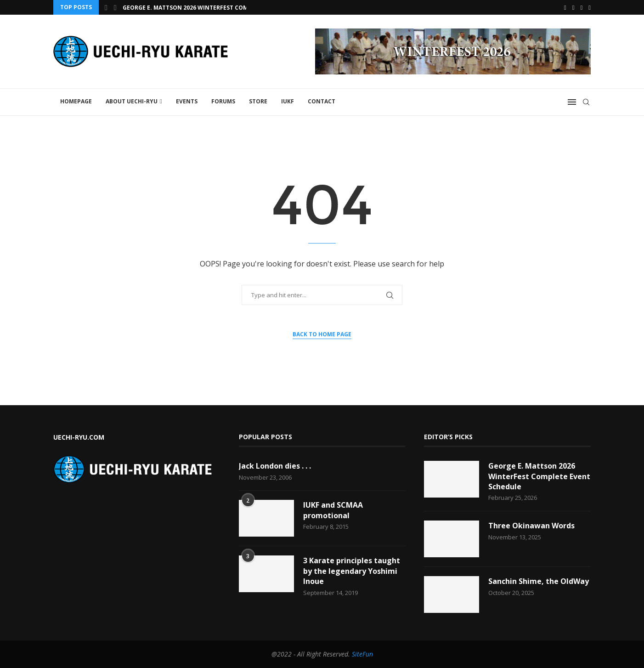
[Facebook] (565, 7)
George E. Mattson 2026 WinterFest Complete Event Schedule (219, 8)
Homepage (76, 101)
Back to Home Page (322, 334)
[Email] (582, 7)
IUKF (288, 101)
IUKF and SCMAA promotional (333, 510)
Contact (322, 101)
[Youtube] (573, 7)
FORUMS (223, 101)
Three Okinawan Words (531, 526)
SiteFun (362, 654)
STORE (258, 101)
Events (187, 101)
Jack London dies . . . (275, 466)
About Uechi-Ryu (132, 101)
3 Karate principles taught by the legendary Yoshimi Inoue (352, 571)
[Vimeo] (590, 7)
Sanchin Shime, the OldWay (539, 581)
